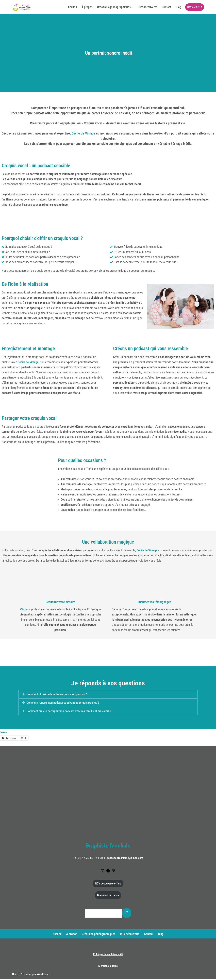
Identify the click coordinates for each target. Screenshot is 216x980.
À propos (87, 7)
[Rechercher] (127, 915)
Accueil (72, 7)
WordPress (43, 976)
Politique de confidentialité (108, 956)
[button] (132, 7)
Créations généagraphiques (99, 935)
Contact (166, 7)
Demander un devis (108, 897)
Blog (178, 7)
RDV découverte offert (108, 885)
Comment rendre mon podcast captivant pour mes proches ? (63, 704)
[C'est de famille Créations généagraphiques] (22, 7)
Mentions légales (108, 967)
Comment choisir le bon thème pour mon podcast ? (57, 696)
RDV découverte (147, 7)
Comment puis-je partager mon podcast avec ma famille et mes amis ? (69, 713)
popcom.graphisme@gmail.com (125, 859)
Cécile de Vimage (83, 133)
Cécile (24, 611)
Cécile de (147, 551)
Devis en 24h (195, 7)
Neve (15, 976)
